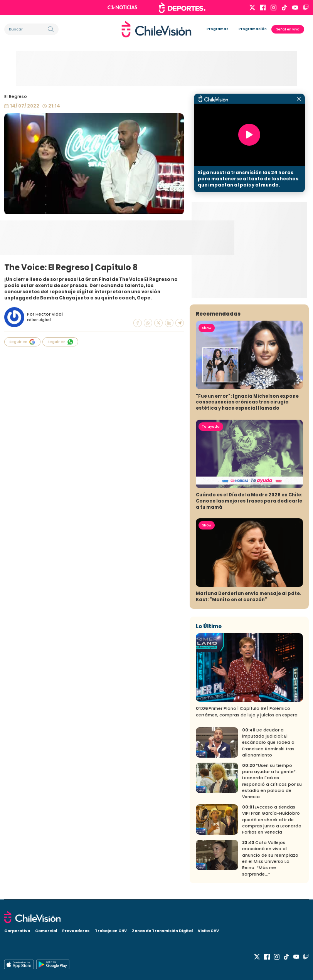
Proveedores (76, 931)
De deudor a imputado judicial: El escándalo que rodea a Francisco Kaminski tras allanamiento (268, 743)
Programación (253, 29)
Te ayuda (211, 427)
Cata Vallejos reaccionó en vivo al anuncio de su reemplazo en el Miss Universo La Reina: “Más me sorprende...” (270, 858)
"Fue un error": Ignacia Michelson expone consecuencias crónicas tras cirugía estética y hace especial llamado (247, 402)
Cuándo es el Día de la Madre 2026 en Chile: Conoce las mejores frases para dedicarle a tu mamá (249, 501)
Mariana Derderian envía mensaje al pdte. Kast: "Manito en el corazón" (249, 597)
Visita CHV (208, 931)
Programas (218, 29)
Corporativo (17, 931)
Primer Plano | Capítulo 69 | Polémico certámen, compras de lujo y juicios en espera (247, 712)
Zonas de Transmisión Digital (162, 931)
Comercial (46, 931)
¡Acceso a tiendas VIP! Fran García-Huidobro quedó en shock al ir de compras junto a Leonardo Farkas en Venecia (272, 820)
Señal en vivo (288, 29)
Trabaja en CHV (111, 931)
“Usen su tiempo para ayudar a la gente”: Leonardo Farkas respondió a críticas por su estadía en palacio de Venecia (272, 781)
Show (207, 328)
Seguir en (22, 342)
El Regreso (16, 97)
